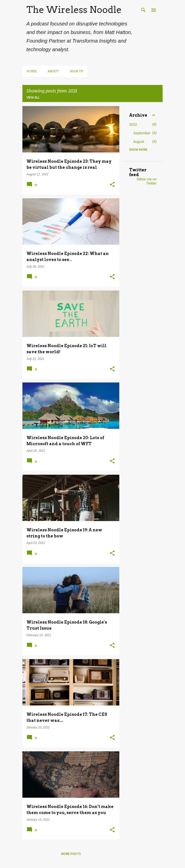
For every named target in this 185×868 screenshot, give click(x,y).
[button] (112, 185)
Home (31, 71)
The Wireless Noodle (74, 10)
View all (33, 97)
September (142, 133)
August (139, 142)
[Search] (143, 10)
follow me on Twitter (147, 181)
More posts (71, 854)
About (53, 71)
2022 (133, 124)
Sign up (77, 71)
